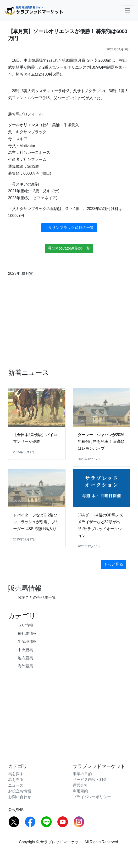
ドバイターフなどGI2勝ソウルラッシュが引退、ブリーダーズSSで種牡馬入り (36, 522)
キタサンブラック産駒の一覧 (69, 228)
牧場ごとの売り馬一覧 (37, 597)
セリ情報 (25, 625)
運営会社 (80, 785)
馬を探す (16, 774)
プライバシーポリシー (92, 797)
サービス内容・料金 (90, 780)
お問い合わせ (20, 797)
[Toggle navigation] (127, 10)
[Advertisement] (69, 706)
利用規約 (80, 791)
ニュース (16, 785)
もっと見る (114, 564)
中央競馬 (25, 650)
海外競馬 (25, 666)
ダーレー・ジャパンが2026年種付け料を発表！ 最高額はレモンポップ (101, 442)
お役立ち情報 (20, 791)
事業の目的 (82, 774)
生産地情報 (27, 642)
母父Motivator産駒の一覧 (69, 248)
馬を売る (16, 780)
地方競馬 (25, 658)
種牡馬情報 (27, 633)
